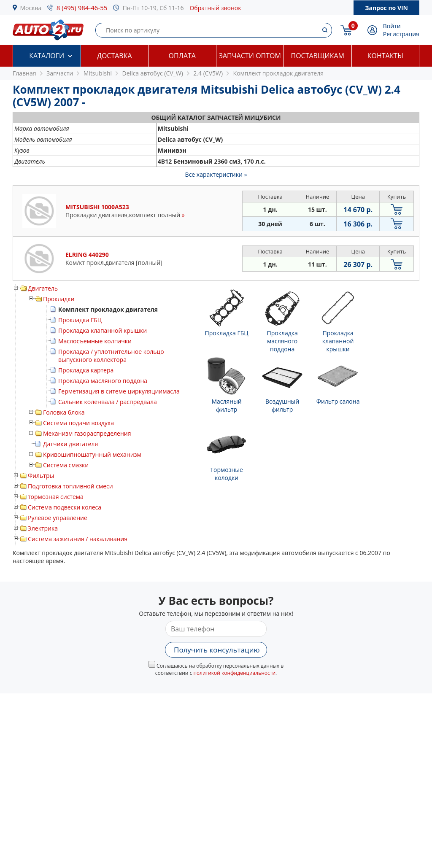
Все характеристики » (216, 174)
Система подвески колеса (65, 507)
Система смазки (66, 465)
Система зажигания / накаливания (78, 539)
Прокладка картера (86, 370)
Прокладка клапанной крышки (103, 330)
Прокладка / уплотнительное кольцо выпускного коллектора (111, 356)
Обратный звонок (215, 8)
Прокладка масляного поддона (103, 381)
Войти (392, 26)
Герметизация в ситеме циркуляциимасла (119, 391)
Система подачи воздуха (78, 423)
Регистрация (401, 34)
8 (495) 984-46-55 (82, 8)
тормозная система (56, 497)
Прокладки (59, 299)
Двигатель (43, 288)
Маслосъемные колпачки (95, 341)
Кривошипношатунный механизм (92, 454)
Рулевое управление (58, 518)
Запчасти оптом (250, 56)
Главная (24, 73)
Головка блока (64, 412)
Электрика (43, 528)
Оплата (182, 56)
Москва (31, 8)
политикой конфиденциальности (234, 673)
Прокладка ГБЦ (80, 320)
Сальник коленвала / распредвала (108, 402)
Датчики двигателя (70, 444)
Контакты (385, 56)
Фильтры (41, 476)
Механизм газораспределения (87, 433)
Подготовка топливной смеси (70, 486)
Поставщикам (318, 56)
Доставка (115, 56)
